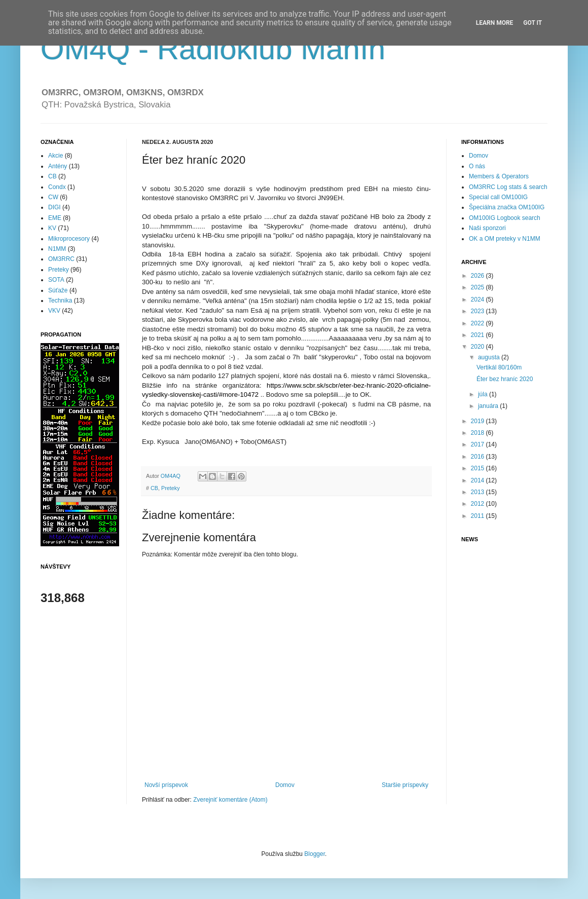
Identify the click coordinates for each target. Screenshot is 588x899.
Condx (57, 187)
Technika (60, 301)
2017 (479, 444)
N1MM (57, 249)
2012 (479, 504)
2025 (479, 287)
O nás (477, 166)
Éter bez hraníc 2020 (505, 379)
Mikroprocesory (69, 239)
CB (154, 488)
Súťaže (58, 290)
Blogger (315, 854)
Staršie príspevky (405, 785)
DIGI (54, 207)
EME (55, 218)
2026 (479, 276)
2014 (479, 480)
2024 (479, 299)
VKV (54, 311)
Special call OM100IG (498, 197)
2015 (479, 468)
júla (484, 394)
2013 (479, 492)
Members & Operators (499, 176)
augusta (490, 357)
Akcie (56, 156)
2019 (479, 421)
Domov (285, 785)
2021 (479, 335)
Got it (532, 23)
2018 (479, 433)
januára (489, 406)
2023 (479, 311)
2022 (479, 323)
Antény (58, 166)
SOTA (56, 280)
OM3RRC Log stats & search (508, 187)
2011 (479, 516)
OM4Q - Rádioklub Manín (213, 49)
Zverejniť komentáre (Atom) (230, 800)
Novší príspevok (166, 785)
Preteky (171, 488)
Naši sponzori (487, 228)
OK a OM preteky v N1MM (505, 239)
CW (53, 197)
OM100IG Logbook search (505, 218)
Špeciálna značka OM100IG (507, 207)
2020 (479, 347)
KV (52, 228)
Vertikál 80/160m (499, 367)
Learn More (495, 23)
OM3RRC (61, 259)
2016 (479, 457)
